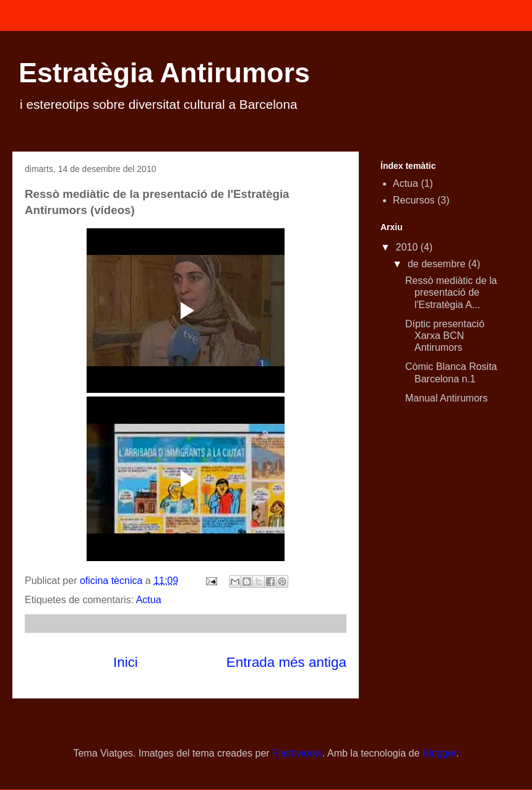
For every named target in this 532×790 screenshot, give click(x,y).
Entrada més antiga (286, 662)
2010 (408, 247)
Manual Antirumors (446, 398)
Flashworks (297, 753)
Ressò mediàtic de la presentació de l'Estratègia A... (451, 292)
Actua (149, 600)
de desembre (438, 264)
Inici (126, 662)
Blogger (439, 753)
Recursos (414, 200)
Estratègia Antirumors (164, 73)
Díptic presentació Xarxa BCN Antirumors (445, 336)
